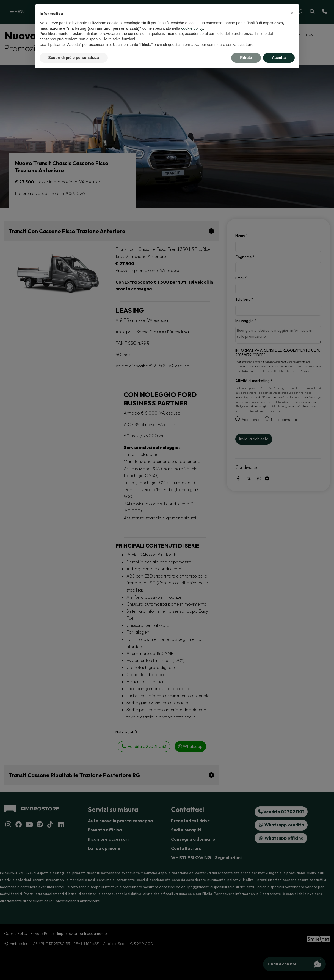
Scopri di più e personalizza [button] (74, 58)
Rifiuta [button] (246, 58)
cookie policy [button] (192, 28)
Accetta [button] (279, 58)
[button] (292, 13)
